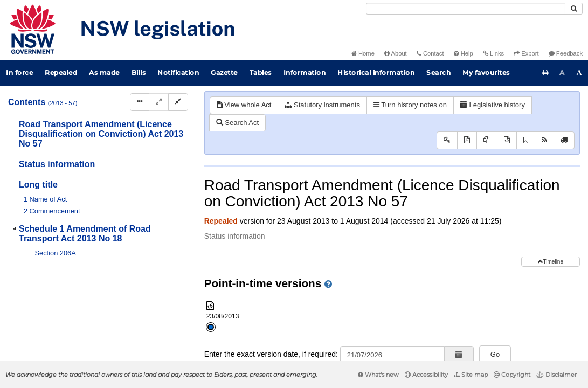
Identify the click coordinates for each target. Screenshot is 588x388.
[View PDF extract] (487, 140)
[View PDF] (467, 140)
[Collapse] (178, 102)
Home (363, 53)
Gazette (224, 72)
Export (526, 53)
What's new (378, 375)
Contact (430, 53)
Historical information (376, 72)
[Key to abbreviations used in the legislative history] (447, 140)
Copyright (512, 375)
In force (19, 72)
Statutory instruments (322, 105)
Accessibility (426, 375)
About (396, 53)
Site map (471, 375)
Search (438, 72)
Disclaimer (556, 375)
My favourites (486, 72)
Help (464, 53)
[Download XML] (507, 140)
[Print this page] (545, 73)
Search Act (237, 123)
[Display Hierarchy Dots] (140, 102)
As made (104, 72)
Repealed (61, 72)
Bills (139, 72)
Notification (178, 72)
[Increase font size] (579, 73)
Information (305, 72)
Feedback (566, 53)
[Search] (466, 9)
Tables (261, 72)
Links (493, 53)
